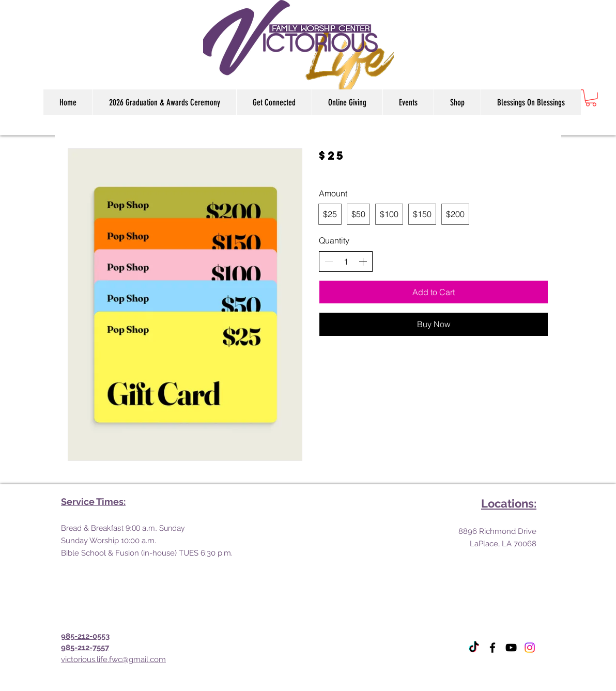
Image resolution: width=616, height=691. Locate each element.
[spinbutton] (346, 262)
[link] (591, 98)
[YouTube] (511, 648)
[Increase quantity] (363, 262)
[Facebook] (492, 648)
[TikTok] (474, 648)
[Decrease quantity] (329, 262)
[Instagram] (530, 648)
